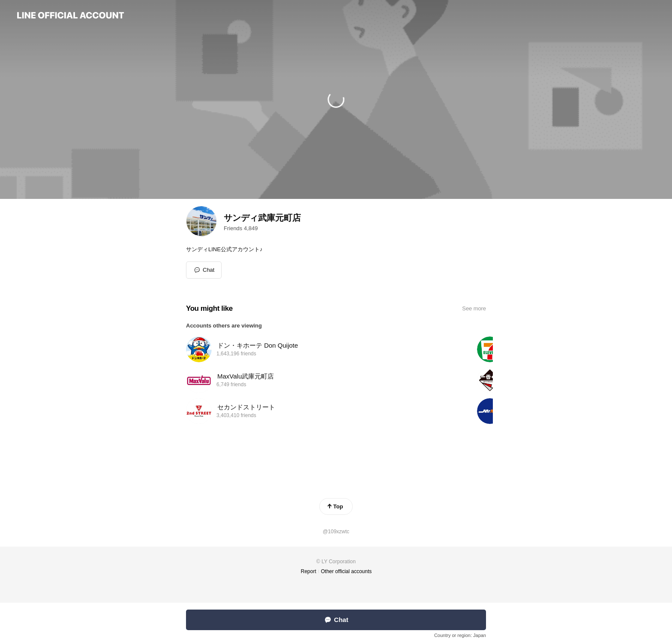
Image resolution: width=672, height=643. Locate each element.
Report (309, 571)
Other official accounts (346, 571)
